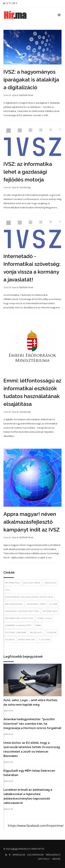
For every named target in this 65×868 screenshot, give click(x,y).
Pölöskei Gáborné (16, 632)
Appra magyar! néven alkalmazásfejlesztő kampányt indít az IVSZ (32, 522)
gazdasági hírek (36, 604)
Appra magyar (27, 640)
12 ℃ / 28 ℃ (10, 3)
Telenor (10, 640)
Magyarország (14, 604)
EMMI (38, 625)
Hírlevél (56, 859)
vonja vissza (44, 618)
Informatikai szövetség (19, 618)
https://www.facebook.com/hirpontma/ (36, 826)
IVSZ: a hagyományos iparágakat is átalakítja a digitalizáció (31, 80)
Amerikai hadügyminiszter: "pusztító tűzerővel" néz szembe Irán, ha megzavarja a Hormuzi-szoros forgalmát (32, 724)
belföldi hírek (32, 583)
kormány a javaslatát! (18, 625)
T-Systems (45, 640)
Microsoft (36, 632)
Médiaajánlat (53, 855)
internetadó (50, 611)
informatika (12, 583)
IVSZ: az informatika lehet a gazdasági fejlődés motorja (28, 172)
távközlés (50, 583)
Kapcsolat (44, 859)
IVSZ (7, 590)
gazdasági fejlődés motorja (22, 611)
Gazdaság (25, 187)
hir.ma (15, 849)
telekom (51, 632)
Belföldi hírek (26, 95)
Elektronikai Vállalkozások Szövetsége (29, 597)
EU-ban (54, 604)
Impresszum (19, 855)
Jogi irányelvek (36, 855)
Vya (14, 95)
